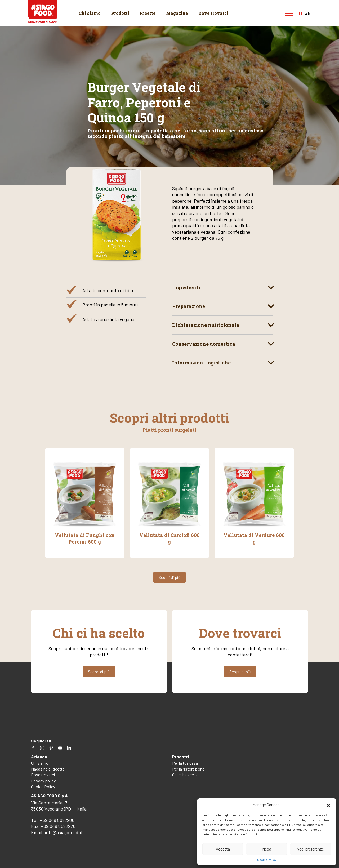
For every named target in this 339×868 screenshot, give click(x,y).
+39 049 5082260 (57, 819)
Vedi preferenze (311, 849)
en (308, 13)
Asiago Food (44, 12)
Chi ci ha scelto (185, 774)
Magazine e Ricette (48, 768)
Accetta (223, 849)
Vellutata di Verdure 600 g (254, 538)
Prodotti (120, 13)
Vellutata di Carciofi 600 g (169, 535)
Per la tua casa (185, 762)
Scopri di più (170, 577)
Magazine (177, 13)
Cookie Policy (267, 860)
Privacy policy (43, 780)
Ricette (148, 13)
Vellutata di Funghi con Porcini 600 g (85, 538)
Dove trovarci (213, 13)
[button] (328, 805)
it (301, 13)
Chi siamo (90, 13)
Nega (267, 849)
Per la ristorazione (188, 768)
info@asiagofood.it (64, 832)
